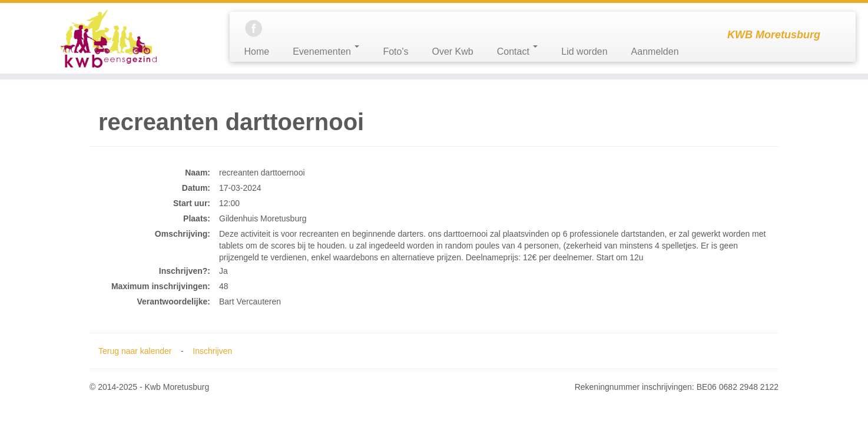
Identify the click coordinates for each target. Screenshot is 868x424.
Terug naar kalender (135, 351)
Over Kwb (452, 52)
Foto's (395, 52)
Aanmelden (655, 52)
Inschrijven (212, 351)
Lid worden (584, 52)
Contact (518, 51)
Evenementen (326, 51)
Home (257, 52)
